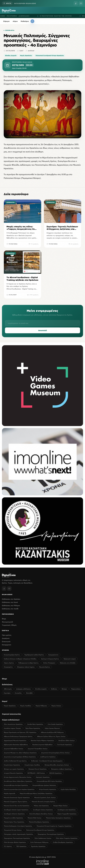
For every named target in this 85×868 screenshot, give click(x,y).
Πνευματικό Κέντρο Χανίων (13, 830)
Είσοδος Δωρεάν (11, 55)
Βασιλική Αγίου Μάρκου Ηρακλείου (42, 740)
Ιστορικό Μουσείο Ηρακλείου (13, 773)
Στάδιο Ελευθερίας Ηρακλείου (63, 842)
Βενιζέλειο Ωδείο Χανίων (67, 740)
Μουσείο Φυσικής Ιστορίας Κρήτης (43, 802)
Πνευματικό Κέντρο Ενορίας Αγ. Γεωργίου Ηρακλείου (54, 826)
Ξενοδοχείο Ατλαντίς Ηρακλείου (14, 814)
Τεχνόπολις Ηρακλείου (38, 846)
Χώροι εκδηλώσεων (11, 720)
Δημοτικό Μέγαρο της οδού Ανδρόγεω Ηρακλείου (20, 753)
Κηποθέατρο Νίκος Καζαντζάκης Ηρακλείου (18, 781)
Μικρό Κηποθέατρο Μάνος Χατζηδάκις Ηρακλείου (36, 793)
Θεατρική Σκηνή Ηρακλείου (38, 769)
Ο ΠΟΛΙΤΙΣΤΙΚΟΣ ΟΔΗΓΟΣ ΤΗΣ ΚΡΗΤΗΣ (59, 16)
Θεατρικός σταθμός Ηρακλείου (61, 769)
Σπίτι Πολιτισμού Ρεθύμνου (39, 842)
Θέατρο (64, 689)
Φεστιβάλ (29, 693)
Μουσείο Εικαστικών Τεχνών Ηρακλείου (17, 797)
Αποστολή (43, 333)
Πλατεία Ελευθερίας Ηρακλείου (39, 822)
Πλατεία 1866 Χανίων (35, 818)
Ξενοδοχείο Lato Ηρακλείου (67, 810)
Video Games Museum (52, 728)
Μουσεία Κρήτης (45, 667)
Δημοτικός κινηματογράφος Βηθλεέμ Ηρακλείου (20, 757)
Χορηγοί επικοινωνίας (12, 714)
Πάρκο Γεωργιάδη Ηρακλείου (67, 814)
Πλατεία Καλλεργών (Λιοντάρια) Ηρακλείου (18, 826)
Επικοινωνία (6, 641)
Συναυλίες (18, 693)
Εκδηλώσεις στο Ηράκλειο (11, 599)
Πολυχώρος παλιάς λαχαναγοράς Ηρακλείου (18, 834)
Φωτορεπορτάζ (7, 622)
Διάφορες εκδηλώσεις (24, 689)
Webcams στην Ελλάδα (68, 663)
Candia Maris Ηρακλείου (35, 724)
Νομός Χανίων (56, 706)
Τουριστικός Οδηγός (9, 625)
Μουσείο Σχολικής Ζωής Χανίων (45, 797)
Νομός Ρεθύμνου (41, 706)
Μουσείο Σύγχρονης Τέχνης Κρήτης (16, 802)
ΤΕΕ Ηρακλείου (21, 846)
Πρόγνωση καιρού (70, 659)
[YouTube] (81, 3)
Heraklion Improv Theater (12, 728)
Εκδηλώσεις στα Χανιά (10, 602)
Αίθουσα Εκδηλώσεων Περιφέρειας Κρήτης (18, 736)
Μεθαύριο (25, 21)
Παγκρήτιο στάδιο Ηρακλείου (13, 818)
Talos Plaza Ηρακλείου (33, 728)
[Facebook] (76, 3)
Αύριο (15, 21)
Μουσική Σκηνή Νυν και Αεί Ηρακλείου (17, 806)
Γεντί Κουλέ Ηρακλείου (65, 745)
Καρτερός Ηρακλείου (43, 777)
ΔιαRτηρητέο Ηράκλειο (48, 757)
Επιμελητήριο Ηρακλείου (12, 765)
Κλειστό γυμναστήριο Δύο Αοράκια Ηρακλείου (19, 789)
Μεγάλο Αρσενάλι (10, 793)
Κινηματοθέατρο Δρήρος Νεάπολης (44, 785)
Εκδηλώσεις (7, 684)
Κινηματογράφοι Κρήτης (12, 655)
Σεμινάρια (10, 30)
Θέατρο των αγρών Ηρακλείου (14, 769)
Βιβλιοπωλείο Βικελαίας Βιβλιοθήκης (16, 745)
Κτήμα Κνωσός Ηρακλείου (48, 789)
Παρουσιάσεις (76, 689)
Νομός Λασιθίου (26, 706)
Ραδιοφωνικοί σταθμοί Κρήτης (29, 663)
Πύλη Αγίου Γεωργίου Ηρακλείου (67, 838)
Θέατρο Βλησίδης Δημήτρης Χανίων (57, 765)
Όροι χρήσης (7, 635)
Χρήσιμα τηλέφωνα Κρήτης (50, 659)
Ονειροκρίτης (8, 667)
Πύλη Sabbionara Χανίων (43, 838)
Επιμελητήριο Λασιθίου (32, 765)
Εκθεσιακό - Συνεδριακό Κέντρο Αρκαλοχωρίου (47, 761)
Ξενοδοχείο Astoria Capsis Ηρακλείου (16, 810)
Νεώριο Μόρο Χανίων (60, 806)
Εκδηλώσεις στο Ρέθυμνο (11, 605)
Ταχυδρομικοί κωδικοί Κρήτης (34, 655)
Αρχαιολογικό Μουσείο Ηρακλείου (15, 740)
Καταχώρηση (7, 645)
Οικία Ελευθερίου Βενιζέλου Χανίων (41, 814)
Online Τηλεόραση (49, 663)
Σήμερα (6, 21)
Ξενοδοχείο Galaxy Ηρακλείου (43, 810)
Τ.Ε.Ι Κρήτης (8, 846)
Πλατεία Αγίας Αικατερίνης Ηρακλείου (58, 818)
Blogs (4, 619)
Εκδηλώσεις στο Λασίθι (10, 609)
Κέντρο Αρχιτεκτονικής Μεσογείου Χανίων (18, 777)
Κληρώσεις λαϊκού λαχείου (26, 667)
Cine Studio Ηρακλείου (55, 724)
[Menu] (82, 10)
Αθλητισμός (8, 689)
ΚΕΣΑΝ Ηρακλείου (56, 773)
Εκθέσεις (54, 689)
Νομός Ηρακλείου (26, 55)
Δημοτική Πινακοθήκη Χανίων (38, 749)
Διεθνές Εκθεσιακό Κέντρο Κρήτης (15, 761)
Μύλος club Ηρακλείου (41, 806)
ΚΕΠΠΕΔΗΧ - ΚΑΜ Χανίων (36, 773)
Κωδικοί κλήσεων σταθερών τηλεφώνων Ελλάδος (20, 659)
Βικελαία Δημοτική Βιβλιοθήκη (42, 745)
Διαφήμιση (6, 638)
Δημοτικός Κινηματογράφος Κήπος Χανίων (55, 753)
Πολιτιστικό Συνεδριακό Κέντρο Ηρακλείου (50, 55)
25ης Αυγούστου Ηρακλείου (13, 724)
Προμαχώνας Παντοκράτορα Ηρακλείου (51, 834)
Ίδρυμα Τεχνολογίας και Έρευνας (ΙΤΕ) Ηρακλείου (20, 732)
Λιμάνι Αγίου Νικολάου (68, 789)
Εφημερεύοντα (53, 655)
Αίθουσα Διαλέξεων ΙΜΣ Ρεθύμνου (52, 732)
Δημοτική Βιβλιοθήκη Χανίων (14, 749)
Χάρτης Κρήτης (9, 663)
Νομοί (5, 701)
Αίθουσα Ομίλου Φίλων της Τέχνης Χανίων (51, 736)
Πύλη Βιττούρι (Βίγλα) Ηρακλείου (15, 842)
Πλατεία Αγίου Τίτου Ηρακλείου (14, 822)
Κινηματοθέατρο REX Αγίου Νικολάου (49, 781)
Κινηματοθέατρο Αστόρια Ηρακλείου (16, 785)
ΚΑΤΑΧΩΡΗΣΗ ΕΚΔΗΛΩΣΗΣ (25, 3)
